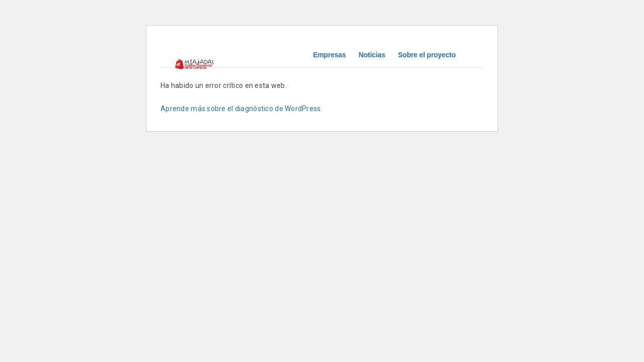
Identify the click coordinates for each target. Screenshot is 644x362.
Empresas (329, 55)
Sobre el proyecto (427, 55)
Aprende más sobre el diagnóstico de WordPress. (242, 109)
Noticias (372, 55)
